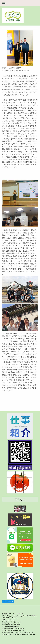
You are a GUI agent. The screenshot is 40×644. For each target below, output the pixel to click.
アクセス (20, 499)
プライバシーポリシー (9, 612)
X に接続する (8, 602)
